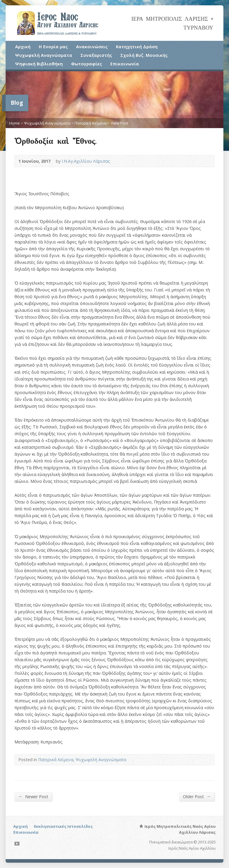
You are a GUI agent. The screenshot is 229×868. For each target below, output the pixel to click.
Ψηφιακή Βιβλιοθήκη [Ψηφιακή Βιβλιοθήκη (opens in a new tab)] (39, 64)
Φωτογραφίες (86, 64)
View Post (120, 123)
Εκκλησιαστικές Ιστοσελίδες (63, 826)
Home (14, 123)
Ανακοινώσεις (92, 47)
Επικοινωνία (125, 64)
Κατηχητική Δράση (137, 47)
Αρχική (23, 47)
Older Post (197, 796)
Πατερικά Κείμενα (91, 123)
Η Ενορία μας (53, 47)
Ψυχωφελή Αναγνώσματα (44, 55)
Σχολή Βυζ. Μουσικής (144, 55)
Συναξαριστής (96, 55)
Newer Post (33, 796)
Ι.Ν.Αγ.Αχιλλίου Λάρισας (86, 161)
